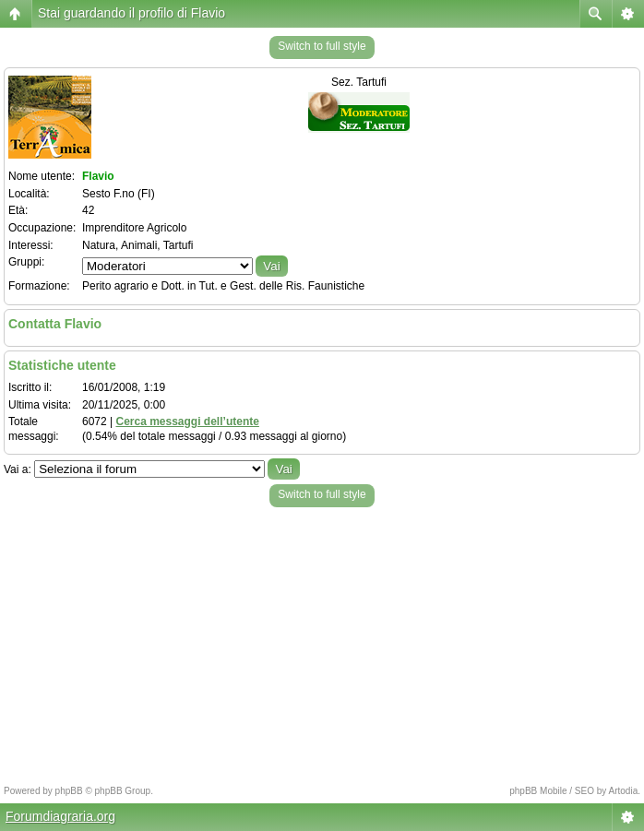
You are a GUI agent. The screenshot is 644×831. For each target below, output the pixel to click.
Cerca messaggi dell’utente (187, 421)
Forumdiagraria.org (60, 816)
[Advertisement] (322, 641)
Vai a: (18, 469)
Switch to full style (322, 46)
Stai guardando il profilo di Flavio (131, 13)
